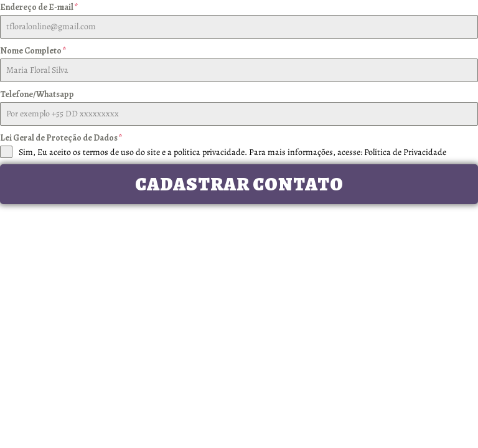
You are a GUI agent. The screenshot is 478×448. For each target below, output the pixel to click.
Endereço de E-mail (39, 7)
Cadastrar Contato (239, 184)
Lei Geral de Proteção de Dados (61, 138)
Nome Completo (33, 51)
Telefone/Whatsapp (37, 94)
